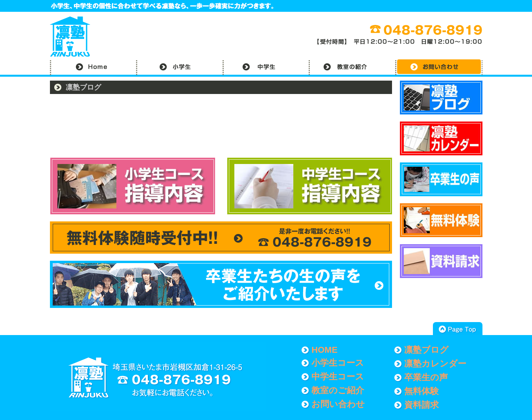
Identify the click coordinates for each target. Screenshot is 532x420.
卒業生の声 (426, 377)
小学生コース (338, 363)
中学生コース (338, 377)
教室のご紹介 (338, 390)
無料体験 (422, 391)
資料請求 (422, 405)
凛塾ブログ (426, 350)
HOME (324, 350)
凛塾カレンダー (435, 364)
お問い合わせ (338, 404)
